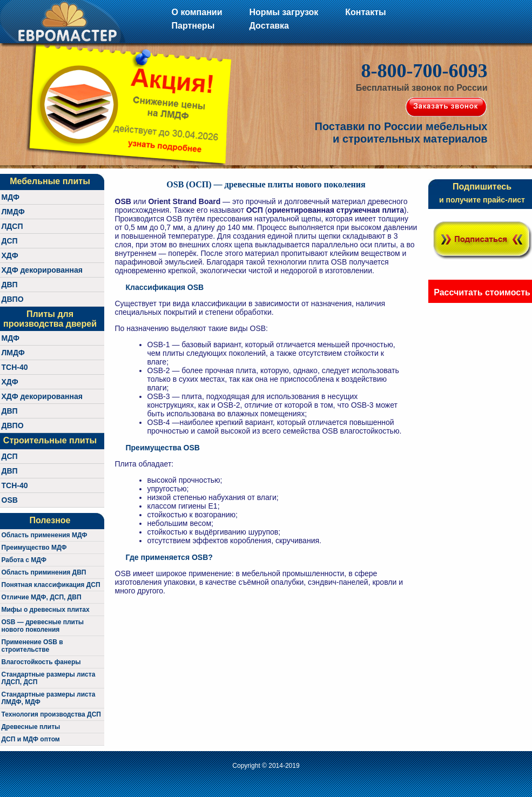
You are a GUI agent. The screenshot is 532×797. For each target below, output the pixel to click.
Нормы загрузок (284, 12)
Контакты (365, 12)
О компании (197, 12)
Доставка (269, 26)
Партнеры (193, 26)
